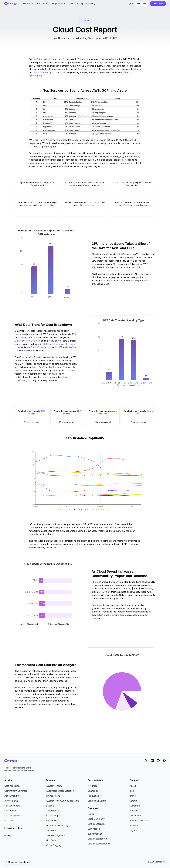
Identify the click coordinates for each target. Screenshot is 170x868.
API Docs (92, 786)
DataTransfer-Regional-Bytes (58, 344)
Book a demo (158, 3)
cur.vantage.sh (95, 834)
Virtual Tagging (53, 845)
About (133, 786)
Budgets (50, 806)
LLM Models (94, 829)
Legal (133, 830)
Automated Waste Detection (60, 791)
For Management (13, 816)
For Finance (10, 811)
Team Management (56, 835)
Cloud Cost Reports (97, 839)
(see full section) (48, 205)
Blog (132, 791)
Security (134, 825)
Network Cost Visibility (57, 825)
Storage (132, 183)
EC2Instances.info (97, 824)
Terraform (51, 830)
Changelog (93, 791)
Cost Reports (53, 811)
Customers (135, 806)
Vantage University (97, 801)
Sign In (131, 4)
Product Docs (95, 796)
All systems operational (18, 862)
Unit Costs (51, 840)
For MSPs (9, 821)
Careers (133, 801)
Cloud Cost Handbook (99, 844)
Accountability (12, 796)
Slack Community (43, 72)
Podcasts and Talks (139, 821)
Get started (142, 3)
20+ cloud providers (87, 69)
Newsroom (135, 816)
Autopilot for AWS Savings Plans (63, 801)
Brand (132, 796)
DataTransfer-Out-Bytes (27, 341)
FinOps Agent (53, 796)
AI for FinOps (53, 816)
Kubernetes (52, 821)
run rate (95, 140)
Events (91, 814)
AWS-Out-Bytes (35, 347)
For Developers (12, 806)
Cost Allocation (12, 786)
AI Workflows (11, 801)
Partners (134, 811)
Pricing (8, 836)
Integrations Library (14, 828)
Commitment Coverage (16, 791)
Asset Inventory (54, 786)
